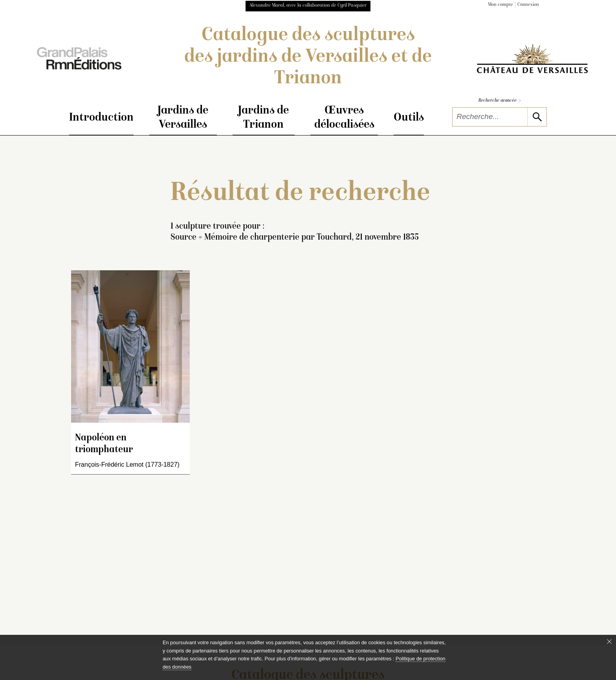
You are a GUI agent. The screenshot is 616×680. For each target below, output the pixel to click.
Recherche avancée (500, 101)
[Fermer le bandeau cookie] (609, 642)
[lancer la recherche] (537, 117)
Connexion (528, 5)
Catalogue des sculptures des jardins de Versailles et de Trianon (308, 57)
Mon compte (500, 5)
